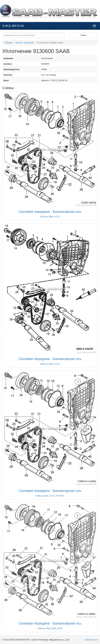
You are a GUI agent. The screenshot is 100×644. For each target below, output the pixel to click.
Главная (8, 43)
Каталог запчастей (25, 43)
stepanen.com (91, 640)
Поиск (83, 35)
